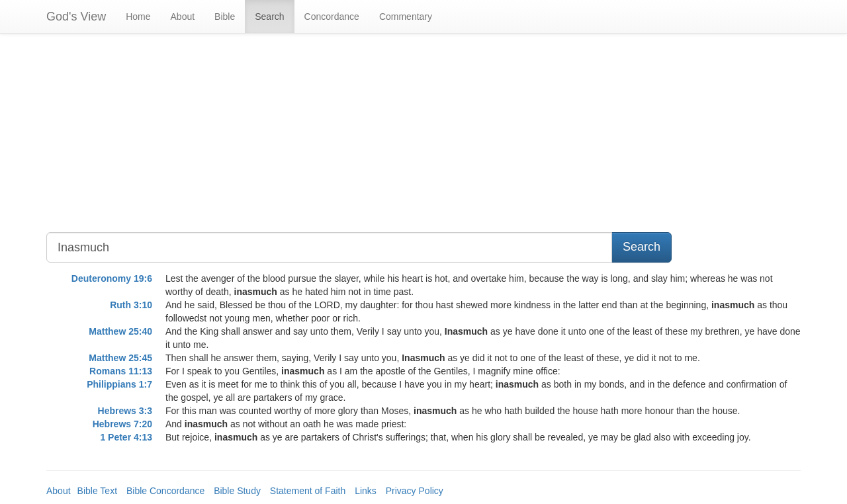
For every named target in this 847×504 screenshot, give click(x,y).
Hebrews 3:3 (125, 411)
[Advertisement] (327, 140)
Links (366, 491)
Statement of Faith (308, 491)
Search (269, 17)
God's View (76, 17)
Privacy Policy (415, 491)
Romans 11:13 (121, 371)
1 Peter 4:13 (126, 437)
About (183, 17)
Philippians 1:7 (119, 384)
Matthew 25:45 (120, 358)
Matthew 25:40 (120, 331)
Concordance (332, 17)
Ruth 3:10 (131, 305)
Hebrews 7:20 (122, 424)
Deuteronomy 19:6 (112, 278)
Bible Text (97, 491)
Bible (225, 17)
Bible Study (237, 491)
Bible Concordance (165, 491)
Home (138, 17)
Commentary (406, 17)
